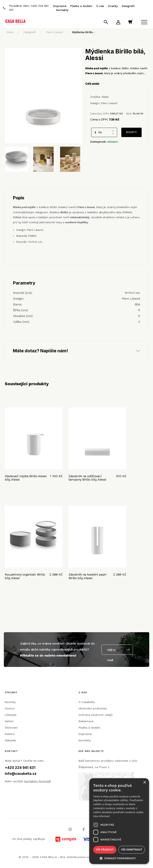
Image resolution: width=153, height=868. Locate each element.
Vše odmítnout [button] (132, 850)
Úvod (10, 32)
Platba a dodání (81, 6)
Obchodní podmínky (93, 708)
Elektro (10, 734)
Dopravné (60, 6)
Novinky (10, 702)
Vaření (9, 721)
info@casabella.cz (21, 774)
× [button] (145, 783)
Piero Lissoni (55, 32)
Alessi (105, 97)
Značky (113, 6)
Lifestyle (11, 715)
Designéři (128, 6)
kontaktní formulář (38, 781)
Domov (10, 708)
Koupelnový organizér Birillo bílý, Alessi (25, 576)
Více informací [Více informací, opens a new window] (102, 816)
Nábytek (10, 740)
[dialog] (119, 821)
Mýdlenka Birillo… (84, 32)
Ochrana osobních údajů (96, 715)
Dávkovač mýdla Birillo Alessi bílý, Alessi (26, 478)
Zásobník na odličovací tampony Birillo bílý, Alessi (87, 478)
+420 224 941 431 (20, 768)
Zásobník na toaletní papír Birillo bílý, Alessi (88, 576)
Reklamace (86, 721)
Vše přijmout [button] (105, 850)
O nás (100, 6)
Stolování (11, 728)
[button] (119, 858)
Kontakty (62, 10)
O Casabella (87, 702)
